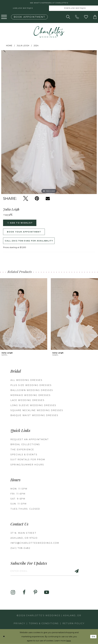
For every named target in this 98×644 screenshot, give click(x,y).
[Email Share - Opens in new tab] (48, 198)
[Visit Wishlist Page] (86, 17)
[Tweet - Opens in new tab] (26, 198)
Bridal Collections (25, 444)
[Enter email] (45, 571)
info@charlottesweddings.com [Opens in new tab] (35, 543)
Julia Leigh (23, 46)
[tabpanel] (49, 122)
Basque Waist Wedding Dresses (34, 415)
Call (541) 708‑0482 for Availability (29, 241)
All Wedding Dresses (26, 380)
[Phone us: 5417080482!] (77, 17)
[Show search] (68, 17)
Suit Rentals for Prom (28, 460)
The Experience (22, 450)
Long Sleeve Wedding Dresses (33, 405)
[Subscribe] (75, 571)
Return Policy (73, 623)
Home (9, 46)
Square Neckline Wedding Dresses (37, 410)
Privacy (19, 623)
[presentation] (24, 314)
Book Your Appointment (24, 232)
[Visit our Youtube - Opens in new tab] (47, 592)
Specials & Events (24, 455)
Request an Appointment (30, 439)
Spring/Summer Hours (27, 465)
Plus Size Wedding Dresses (31, 385)
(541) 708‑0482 (20, 548)
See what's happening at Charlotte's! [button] (49, 3)
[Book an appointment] (29, 17)
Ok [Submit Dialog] (93, 636)
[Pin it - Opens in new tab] (37, 198)
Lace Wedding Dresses (27, 400)
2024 (36, 46)
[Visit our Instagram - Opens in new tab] (13, 592)
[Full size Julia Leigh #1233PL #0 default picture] (49, 122)
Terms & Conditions (44, 623)
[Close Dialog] (4, 637)
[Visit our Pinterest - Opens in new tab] (35, 592)
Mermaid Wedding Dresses (30, 395)
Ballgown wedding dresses (32, 390)
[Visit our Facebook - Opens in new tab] (24, 592)
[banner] (49, 32)
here (69, 641)
